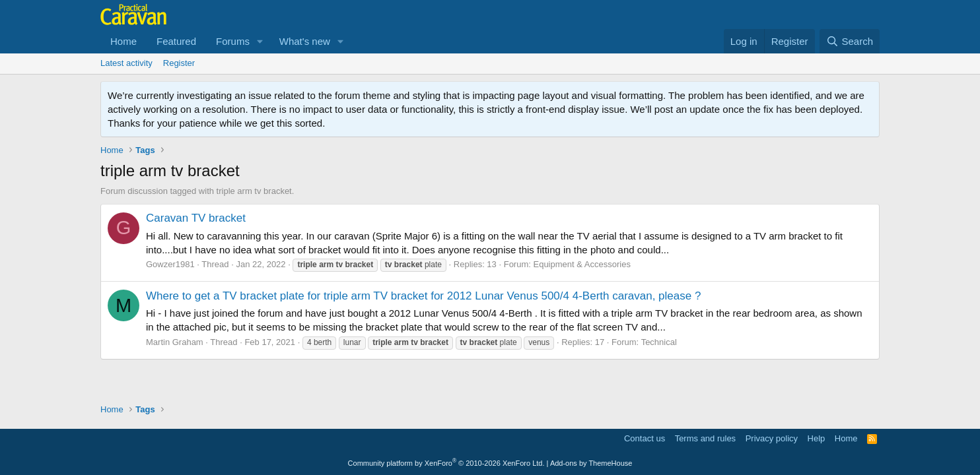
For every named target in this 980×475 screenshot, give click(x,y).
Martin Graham (175, 342)
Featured (176, 41)
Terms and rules (705, 438)
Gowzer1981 (170, 264)
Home (123, 41)
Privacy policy (772, 438)
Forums (233, 41)
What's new (305, 41)
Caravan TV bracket (196, 218)
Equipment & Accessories (581, 264)
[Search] (850, 41)
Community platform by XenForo (446, 463)
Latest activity (126, 63)
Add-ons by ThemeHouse (591, 463)
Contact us (645, 438)
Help (817, 438)
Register (179, 63)
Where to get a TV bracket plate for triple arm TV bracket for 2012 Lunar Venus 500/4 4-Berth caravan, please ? (423, 296)
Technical (659, 342)
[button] (260, 41)
